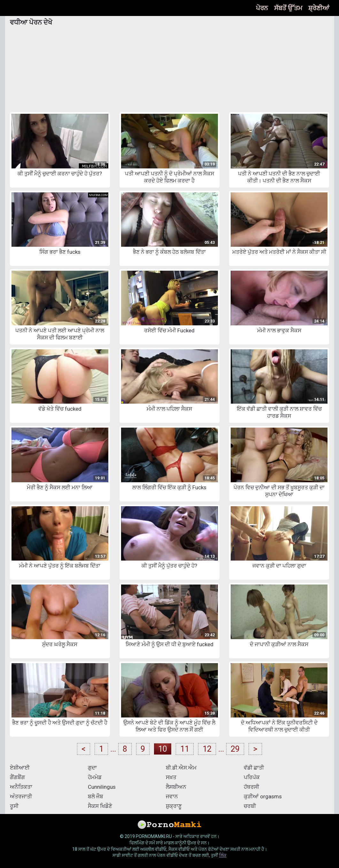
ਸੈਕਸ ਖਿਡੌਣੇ (100, 806)
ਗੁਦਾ (92, 768)
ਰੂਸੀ (14, 806)
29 (235, 749)
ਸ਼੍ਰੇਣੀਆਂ (319, 8)
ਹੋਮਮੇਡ (95, 777)
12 (207, 749)
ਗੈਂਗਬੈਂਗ (17, 777)
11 (185, 749)
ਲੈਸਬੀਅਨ (176, 787)
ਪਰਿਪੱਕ (252, 777)
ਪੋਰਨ (262, 8)
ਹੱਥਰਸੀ (251, 787)
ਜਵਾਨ (172, 796)
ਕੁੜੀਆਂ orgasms (263, 796)
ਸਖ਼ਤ (171, 777)
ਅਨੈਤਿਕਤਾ (21, 787)
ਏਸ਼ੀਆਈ (20, 768)
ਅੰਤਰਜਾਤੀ (21, 796)
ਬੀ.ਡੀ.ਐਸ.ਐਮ (181, 768)
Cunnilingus (102, 787)
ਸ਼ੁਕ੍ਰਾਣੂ (174, 806)
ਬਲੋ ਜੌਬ (96, 796)
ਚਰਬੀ (250, 806)
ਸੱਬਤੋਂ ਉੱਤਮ (288, 8)
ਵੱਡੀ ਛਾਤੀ (254, 768)
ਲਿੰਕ (223, 855)
